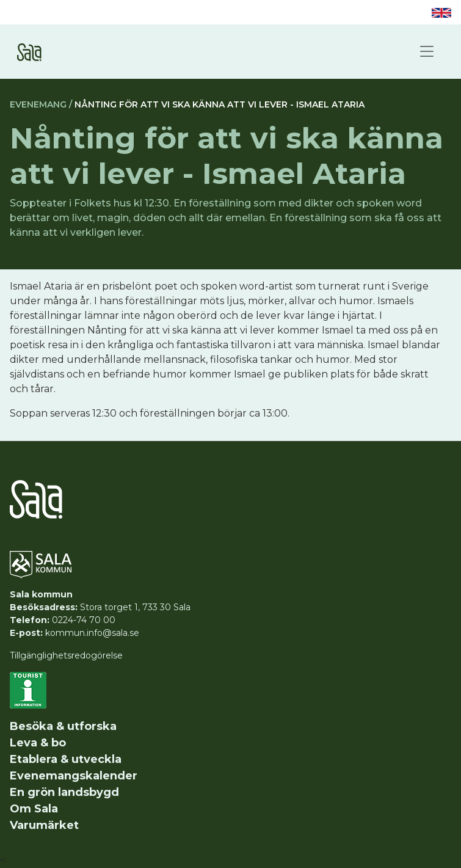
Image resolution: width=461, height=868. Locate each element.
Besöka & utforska (63, 726)
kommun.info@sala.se (92, 633)
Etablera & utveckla (66, 759)
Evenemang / (41, 104)
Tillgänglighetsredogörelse (66, 655)
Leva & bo (38, 743)
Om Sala (34, 809)
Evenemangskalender (74, 776)
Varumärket (44, 825)
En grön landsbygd (64, 792)
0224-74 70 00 (84, 620)
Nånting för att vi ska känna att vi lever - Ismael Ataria (220, 104)
